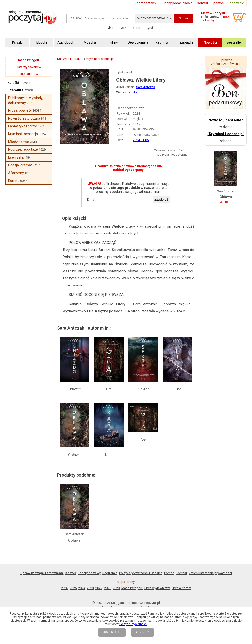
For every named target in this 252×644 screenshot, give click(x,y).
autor (137, 28)
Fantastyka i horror (23, 126)
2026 (64, 588)
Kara (109, 455)
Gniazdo (74, 389)
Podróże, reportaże (23, 149)
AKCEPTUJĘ (112, 632)
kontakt (203, 3)
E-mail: (92, 200)
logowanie (236, 3)
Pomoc (169, 573)
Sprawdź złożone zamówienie (226, 62)
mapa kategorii (29, 60)
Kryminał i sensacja (23, 134)
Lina (178, 389)
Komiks (14, 181)
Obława (74, 455)
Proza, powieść (20, 110)
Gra (109, 389)
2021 (108, 588)
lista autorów (29, 74)
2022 (99, 588)
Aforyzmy (16, 173)
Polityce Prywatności (133, 624)
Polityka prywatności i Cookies (141, 573)
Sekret (143, 389)
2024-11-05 (141, 140)
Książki (13, 83)
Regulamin (110, 573)
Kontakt (181, 573)
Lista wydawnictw (157, 588)
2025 (73, 588)
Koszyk (71, 573)
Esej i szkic (16, 157)
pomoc (219, 3)
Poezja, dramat (20, 165)
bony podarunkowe (178, 3)
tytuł (150, 28)
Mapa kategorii (132, 588)
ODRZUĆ (142, 632)
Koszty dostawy (89, 573)
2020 (116, 588)
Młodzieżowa (19, 142)
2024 (82, 588)
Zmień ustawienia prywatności (210, 573)
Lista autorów (181, 588)
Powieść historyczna (24, 118)
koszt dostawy (145, 3)
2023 (90, 588)
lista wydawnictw (29, 67)
